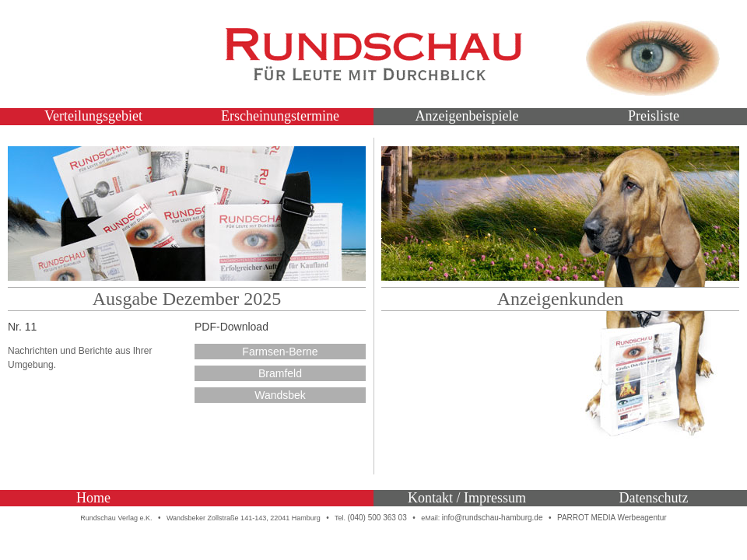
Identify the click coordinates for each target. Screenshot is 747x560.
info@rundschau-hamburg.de (493, 518)
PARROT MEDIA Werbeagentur (612, 518)
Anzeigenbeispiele (467, 116)
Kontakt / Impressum (467, 498)
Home (93, 498)
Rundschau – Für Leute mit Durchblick (373, 54)
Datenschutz (654, 498)
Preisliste (654, 116)
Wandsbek (280, 395)
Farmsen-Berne (280, 352)
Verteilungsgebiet (93, 116)
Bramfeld (280, 373)
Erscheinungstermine (280, 116)
